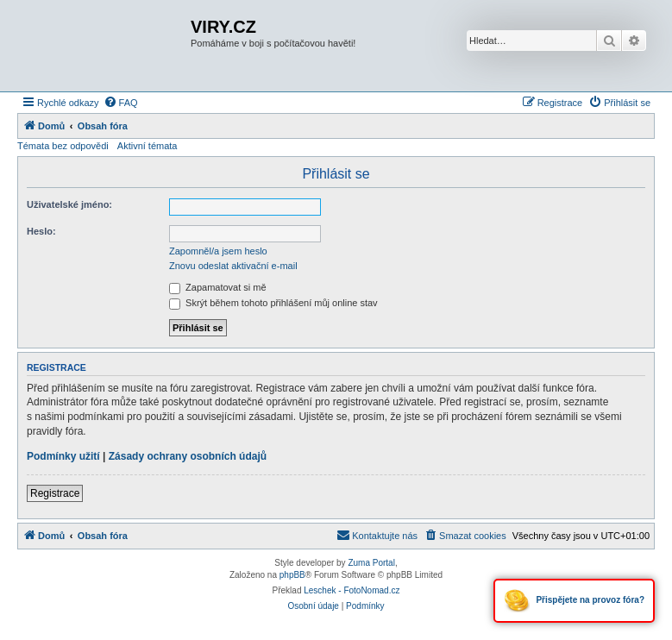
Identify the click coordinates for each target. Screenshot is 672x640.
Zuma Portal (371, 563)
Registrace (55, 493)
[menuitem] (121, 103)
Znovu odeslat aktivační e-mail (233, 266)
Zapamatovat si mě (218, 287)
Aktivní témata (148, 146)
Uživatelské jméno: (69, 204)
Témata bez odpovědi (63, 146)
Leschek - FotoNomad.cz (352, 590)
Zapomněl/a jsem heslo (218, 251)
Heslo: (41, 231)
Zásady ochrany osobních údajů (188, 456)
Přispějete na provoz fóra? (574, 601)
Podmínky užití (63, 456)
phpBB (292, 575)
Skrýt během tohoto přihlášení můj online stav (273, 303)
